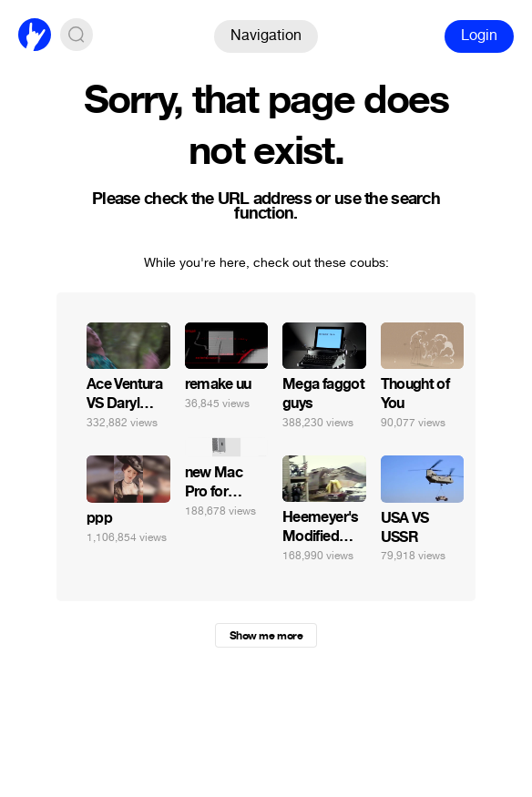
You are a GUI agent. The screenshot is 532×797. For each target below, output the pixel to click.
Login (479, 35)
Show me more (266, 636)
